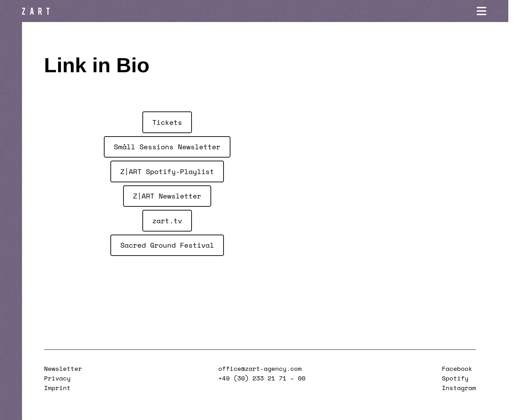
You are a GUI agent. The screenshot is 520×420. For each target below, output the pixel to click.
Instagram (459, 388)
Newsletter (63, 368)
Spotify (455, 378)
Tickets (167, 122)
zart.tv (167, 220)
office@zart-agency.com (260, 368)
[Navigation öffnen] (493, 11)
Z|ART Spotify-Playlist (167, 171)
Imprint (57, 388)
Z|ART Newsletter (167, 196)
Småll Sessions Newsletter (167, 147)
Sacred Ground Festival (167, 245)
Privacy (57, 378)
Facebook (457, 368)
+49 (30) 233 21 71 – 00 (262, 378)
